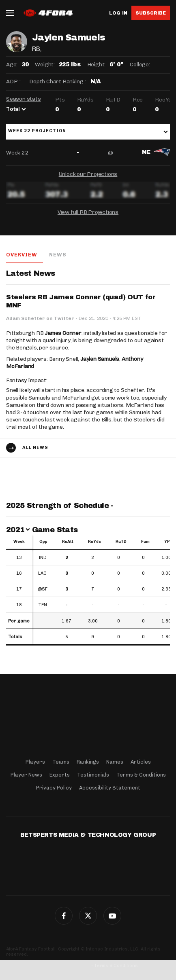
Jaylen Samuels (100, 359)
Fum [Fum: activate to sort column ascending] (145, 542)
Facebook (64, 916)
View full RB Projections (88, 212)
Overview (21, 255)
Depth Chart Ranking (56, 81)
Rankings (88, 762)
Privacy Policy (54, 788)
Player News (26, 775)
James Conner (63, 333)
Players (35, 762)
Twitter (88, 916)
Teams (61, 762)
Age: (12, 65)
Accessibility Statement (110, 788)
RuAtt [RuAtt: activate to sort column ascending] (68, 542)
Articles (141, 762)
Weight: (45, 65)
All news (35, 448)
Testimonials (93, 775)
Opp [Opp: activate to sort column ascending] (43, 542)
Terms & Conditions (141, 775)
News (58, 255)
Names (115, 762)
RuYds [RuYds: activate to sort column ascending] (94, 542)
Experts (60, 775)
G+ (112, 916)
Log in (118, 13)
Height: (97, 65)
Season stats (24, 99)
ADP (12, 81)
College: (140, 65)
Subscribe (151, 13)
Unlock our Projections (88, 174)
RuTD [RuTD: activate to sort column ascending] (121, 542)
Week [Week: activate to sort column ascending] (19, 542)
